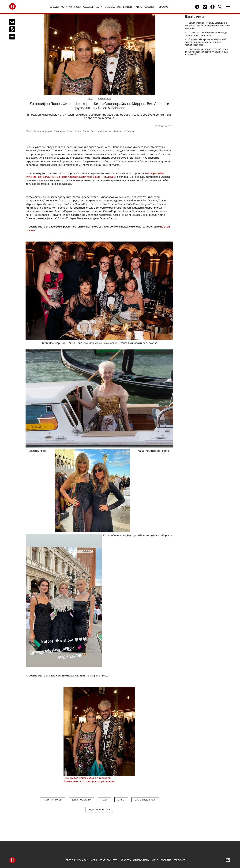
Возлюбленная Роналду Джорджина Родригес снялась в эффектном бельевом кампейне (208, 25)
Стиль (86, 131)
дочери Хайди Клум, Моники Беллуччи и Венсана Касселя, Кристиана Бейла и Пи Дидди (95, 175)
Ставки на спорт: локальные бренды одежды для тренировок (206, 34)
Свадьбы (89, 7)
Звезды (55, 7)
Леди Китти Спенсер (124, 131)
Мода (78, 7)
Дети (100, 7)
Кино (140, 7)
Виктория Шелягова (101, 131)
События (151, 7)
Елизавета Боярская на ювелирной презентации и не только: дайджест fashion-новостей (205, 42)
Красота (110, 7)
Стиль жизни (126, 7)
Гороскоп (164, 7)
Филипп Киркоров (43, 131)
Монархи (67, 7)
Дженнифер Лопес (64, 131)
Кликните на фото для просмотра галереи (89, 781)
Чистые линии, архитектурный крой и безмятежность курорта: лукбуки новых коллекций (207, 52)
